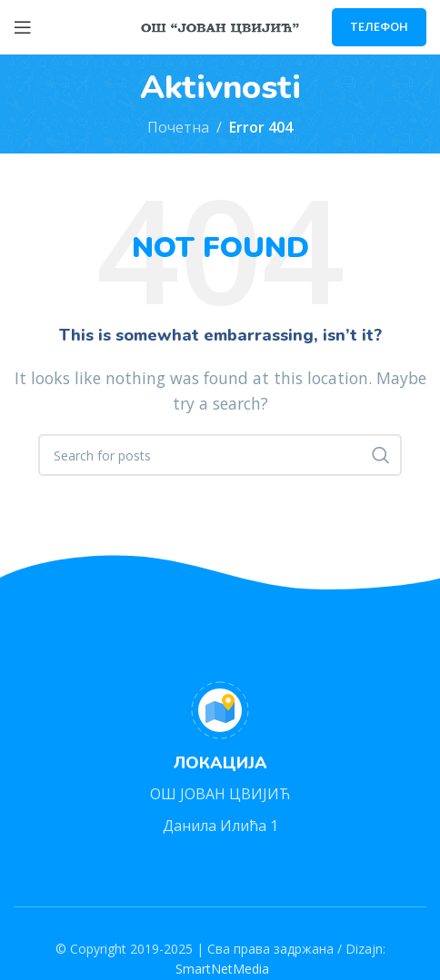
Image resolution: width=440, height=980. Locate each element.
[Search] (220, 455)
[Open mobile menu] (23, 27)
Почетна (178, 127)
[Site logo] (220, 25)
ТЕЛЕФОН (379, 26)
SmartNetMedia (220, 969)
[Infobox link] (220, 760)
